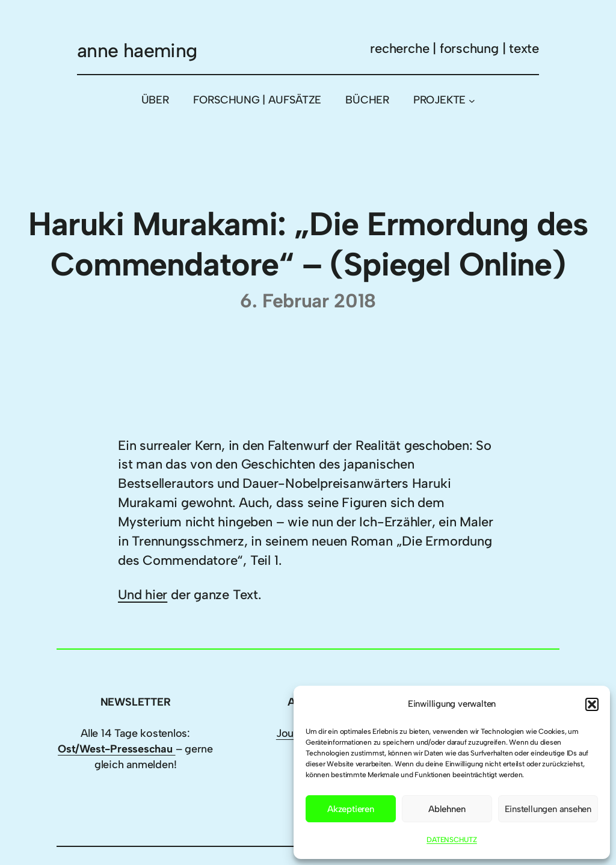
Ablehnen (447, 809)
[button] (592, 704)
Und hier (143, 595)
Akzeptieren (351, 809)
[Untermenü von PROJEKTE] (472, 100)
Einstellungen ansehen (548, 809)
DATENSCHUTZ (452, 840)
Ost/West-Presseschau (116, 749)
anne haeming (137, 51)
